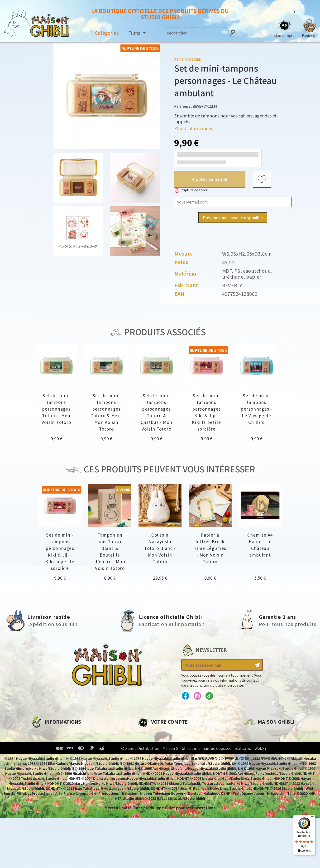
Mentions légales (48, 741)
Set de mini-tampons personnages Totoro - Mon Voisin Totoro (56, 409)
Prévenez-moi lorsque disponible (233, 218)
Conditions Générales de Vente (62, 757)
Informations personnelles (165, 733)
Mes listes (147, 765)
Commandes (150, 741)
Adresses (146, 749)
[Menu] (312, 818)
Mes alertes (149, 773)
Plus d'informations (194, 128)
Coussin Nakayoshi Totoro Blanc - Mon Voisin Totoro (160, 548)
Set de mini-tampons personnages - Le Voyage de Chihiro (256, 409)
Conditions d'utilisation (55, 749)
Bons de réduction (156, 757)
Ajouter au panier (210, 179)
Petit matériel (187, 59)
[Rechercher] (196, 33)
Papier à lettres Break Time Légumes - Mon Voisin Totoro (210, 548)
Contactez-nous (260, 777)
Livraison (40, 765)
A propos (40, 733)
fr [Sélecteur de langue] (294, 11)
